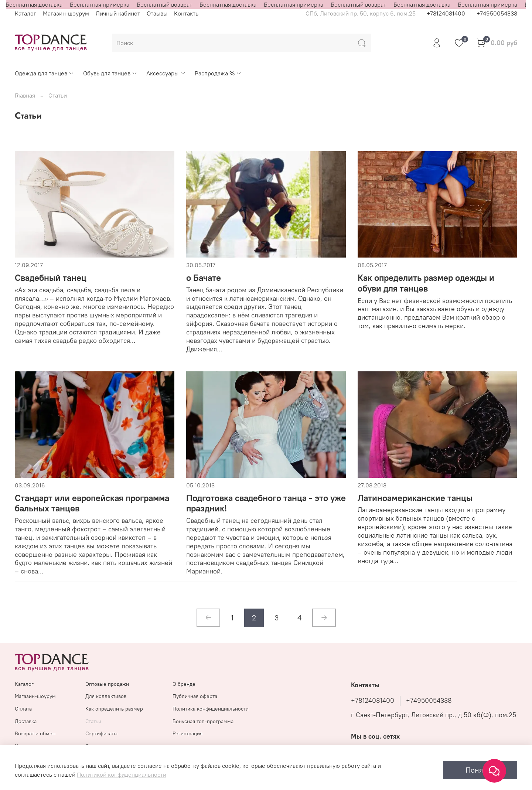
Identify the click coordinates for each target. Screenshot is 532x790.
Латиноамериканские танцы (415, 498)
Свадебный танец (51, 277)
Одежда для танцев (45, 73)
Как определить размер (114, 709)
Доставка (26, 721)
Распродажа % (218, 73)
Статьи (93, 721)
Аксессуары (166, 73)
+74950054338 (497, 13)
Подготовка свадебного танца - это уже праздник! (266, 503)
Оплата (23, 709)
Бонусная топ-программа (203, 721)
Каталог (25, 13)
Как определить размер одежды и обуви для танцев (426, 283)
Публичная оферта (195, 696)
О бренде (184, 684)
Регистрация (187, 733)
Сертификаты (101, 733)
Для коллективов (106, 696)
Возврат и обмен (35, 733)
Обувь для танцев (110, 73)
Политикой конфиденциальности (122, 774)
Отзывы (157, 13)
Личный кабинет (118, 13)
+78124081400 (446, 13)
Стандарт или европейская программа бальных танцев (92, 503)
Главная (25, 95)
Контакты (187, 13)
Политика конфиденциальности (211, 709)
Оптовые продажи (107, 684)
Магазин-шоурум (66, 13)
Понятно (480, 770)
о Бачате (204, 277)
